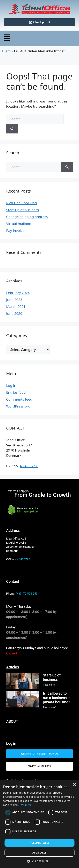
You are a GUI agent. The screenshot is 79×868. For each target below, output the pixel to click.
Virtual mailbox (18, 224)
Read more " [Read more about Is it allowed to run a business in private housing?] (49, 707)
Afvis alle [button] (39, 853)
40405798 (24, 559)
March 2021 (16, 307)
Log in (11, 385)
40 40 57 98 (29, 466)
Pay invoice (15, 231)
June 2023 (14, 300)
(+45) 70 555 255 (27, 594)
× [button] (74, 785)
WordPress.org (18, 406)
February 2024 (18, 293)
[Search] (12, 129)
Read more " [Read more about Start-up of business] (49, 685)
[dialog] (39, 824)
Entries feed (16, 392)
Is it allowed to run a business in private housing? (57, 698)
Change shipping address (27, 217)
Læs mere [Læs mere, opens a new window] (26, 805)
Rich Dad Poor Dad (22, 203)
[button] (10, 38)
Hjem (6, 51)
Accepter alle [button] (39, 843)
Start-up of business (22, 210)
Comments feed (19, 399)
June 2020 (14, 313)
